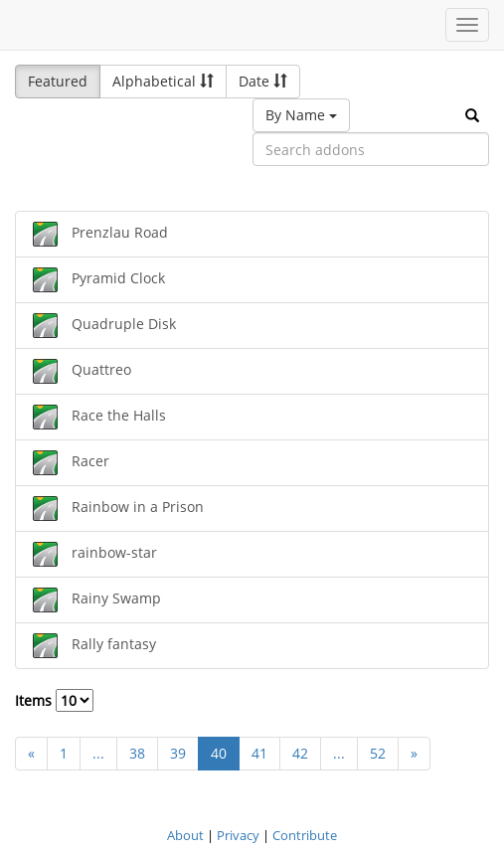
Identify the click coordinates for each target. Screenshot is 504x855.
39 (178, 753)
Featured (58, 81)
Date (263, 81)
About (185, 835)
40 (219, 753)
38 (137, 753)
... (98, 753)
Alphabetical (163, 81)
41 (259, 753)
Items (54, 700)
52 (378, 753)
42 (300, 753)
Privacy (238, 835)
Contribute (305, 835)
